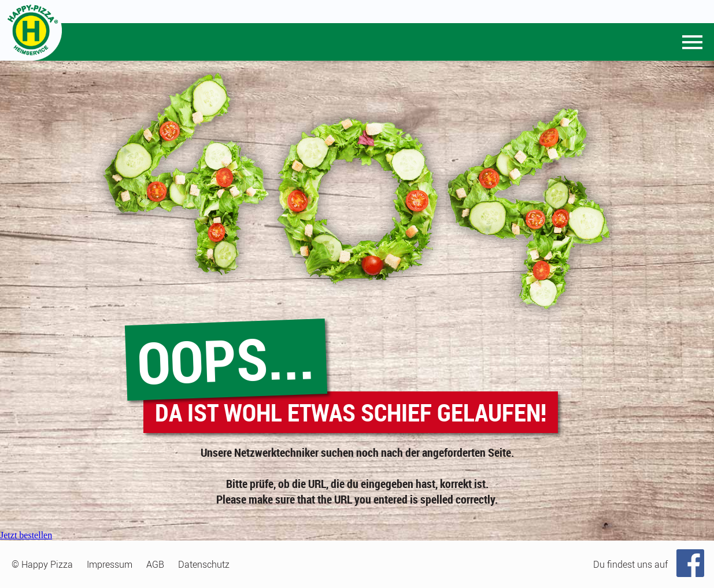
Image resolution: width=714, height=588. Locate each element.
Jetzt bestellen (26, 535)
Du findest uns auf (630, 564)
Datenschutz (204, 564)
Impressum (110, 564)
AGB (155, 564)
